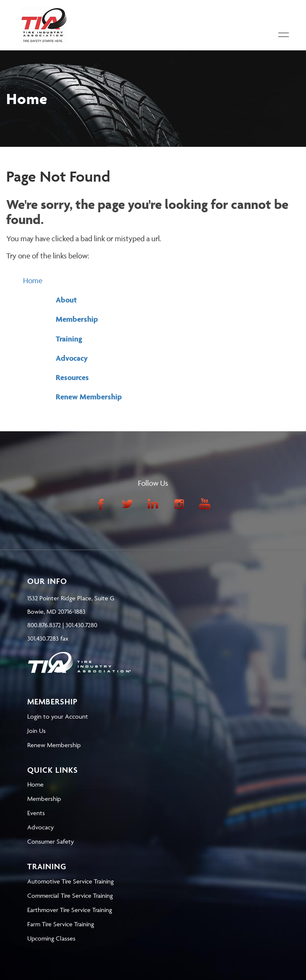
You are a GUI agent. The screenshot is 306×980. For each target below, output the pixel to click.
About (66, 300)
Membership (77, 319)
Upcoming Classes (51, 938)
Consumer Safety (51, 841)
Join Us (36, 731)
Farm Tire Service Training (61, 924)
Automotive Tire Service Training (70, 881)
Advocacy (72, 358)
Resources (72, 377)
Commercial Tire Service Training (70, 895)
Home (33, 280)
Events (36, 813)
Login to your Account (58, 716)
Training (69, 339)
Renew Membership (89, 397)
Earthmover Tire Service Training (70, 910)
